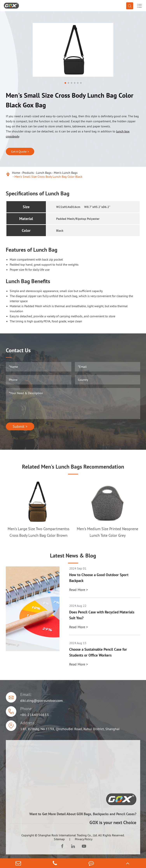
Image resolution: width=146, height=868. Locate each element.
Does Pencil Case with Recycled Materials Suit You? (102, 615)
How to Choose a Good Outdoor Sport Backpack (99, 578)
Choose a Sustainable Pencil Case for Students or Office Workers (98, 652)
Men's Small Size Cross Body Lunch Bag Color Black (48, 177)
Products (28, 173)
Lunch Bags (44, 173)
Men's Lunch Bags (66, 173)
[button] (65, 83)
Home (16, 173)
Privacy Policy (84, 839)
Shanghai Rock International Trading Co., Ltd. (68, 835)
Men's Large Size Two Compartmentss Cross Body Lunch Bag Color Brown (38, 532)
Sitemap (59, 839)
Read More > (79, 590)
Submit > (20, 426)
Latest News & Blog (73, 556)
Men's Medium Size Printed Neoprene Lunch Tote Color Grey (108, 532)
